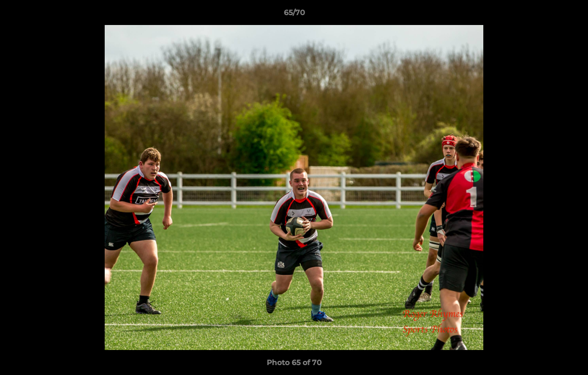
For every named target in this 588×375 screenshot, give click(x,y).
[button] (569, 15)
